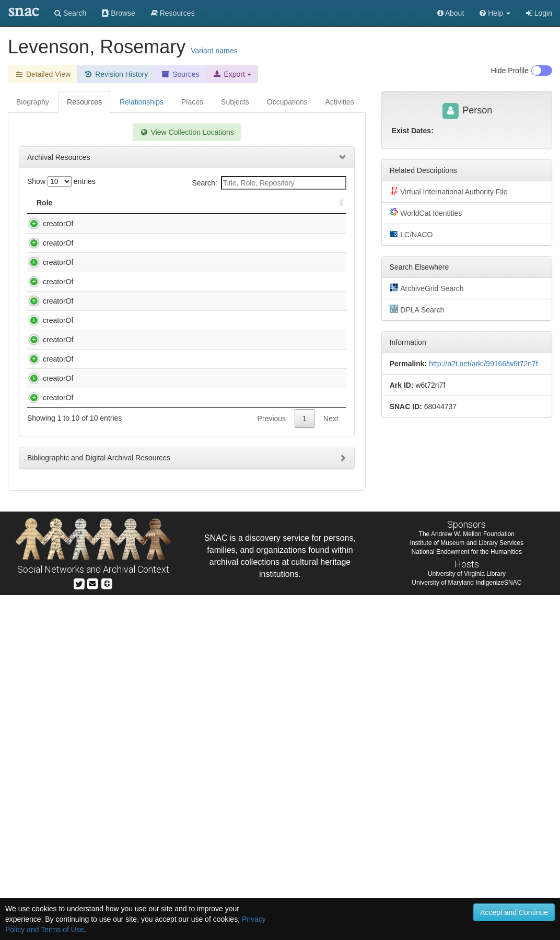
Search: (269, 183)
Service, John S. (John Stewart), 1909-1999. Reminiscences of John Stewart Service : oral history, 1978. (147, 722)
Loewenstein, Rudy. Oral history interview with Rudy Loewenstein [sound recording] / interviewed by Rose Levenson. (148, 407)
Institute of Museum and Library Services (467, 888)
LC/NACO (411, 234)
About (451, 13)
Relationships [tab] (142, 102)
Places (192, 102)
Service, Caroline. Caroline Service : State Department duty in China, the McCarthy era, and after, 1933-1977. (146, 620)
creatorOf (48, 224)
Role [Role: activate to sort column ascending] (44, 203)
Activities (340, 102)
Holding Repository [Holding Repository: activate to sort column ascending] (272, 203)
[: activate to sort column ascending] (337, 203)
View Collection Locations (187, 132)
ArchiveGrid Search (427, 288)
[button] (495, 13)
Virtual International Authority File (449, 191)
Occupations (287, 102)
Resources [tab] (84, 102)
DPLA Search (417, 309)
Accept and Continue (514, 912)
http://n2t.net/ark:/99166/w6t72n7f (483, 364)
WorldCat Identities (426, 213)
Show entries (61, 181)
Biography (33, 102)
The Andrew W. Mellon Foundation (467, 879)
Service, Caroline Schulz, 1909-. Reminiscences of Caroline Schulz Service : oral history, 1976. (144, 570)
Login (539, 13)
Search (70, 13)
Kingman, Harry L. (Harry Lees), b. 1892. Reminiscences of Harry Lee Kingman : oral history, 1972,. (144, 356)
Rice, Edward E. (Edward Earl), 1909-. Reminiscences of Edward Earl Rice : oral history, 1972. (141, 519)
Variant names (214, 51)
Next (331, 763)
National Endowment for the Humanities (467, 897)
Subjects (235, 102)
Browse (119, 13)
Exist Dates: (413, 131)
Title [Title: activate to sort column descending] (85, 203)
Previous (272, 763)
